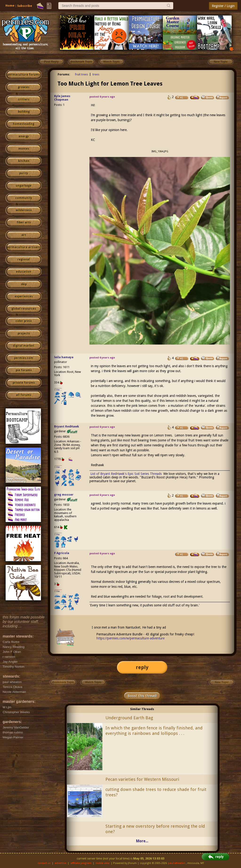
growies (24, 87)
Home (10, 6)
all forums (24, 395)
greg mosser (64, 495)
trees (96, 74)
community (24, 198)
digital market (24, 346)
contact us (44, 863)
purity (24, 173)
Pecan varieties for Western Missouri (142, 779)
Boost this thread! (142, 696)
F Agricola (62, 553)
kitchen (24, 161)
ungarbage (24, 186)
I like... (58, 390)
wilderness (24, 210)
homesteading (24, 124)
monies (24, 149)
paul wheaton (177, 863)
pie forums (24, 370)
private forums (24, 383)
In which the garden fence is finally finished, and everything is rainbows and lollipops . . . (154, 731)
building (24, 112)
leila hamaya (64, 357)
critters (24, 99)
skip (24, 284)
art (24, 235)
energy (24, 136)
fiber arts (24, 222)
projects (24, 333)
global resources (24, 309)
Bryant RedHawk (67, 426)
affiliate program (81, 863)
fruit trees (81, 74)
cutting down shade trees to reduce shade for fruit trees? (156, 792)
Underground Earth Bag (129, 718)
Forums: (64, 74)
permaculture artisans (24, 247)
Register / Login (223, 6)
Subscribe (25, 6)
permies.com (24, 358)
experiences (24, 296)
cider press (24, 321)
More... (142, 841)
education (24, 272)
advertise (60, 863)
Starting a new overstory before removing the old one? (155, 829)
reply (142, 667)
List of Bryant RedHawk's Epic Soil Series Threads (126, 474)
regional (24, 259)
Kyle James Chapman (62, 98)
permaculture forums (24, 75)
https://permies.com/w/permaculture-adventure (131, 638)
